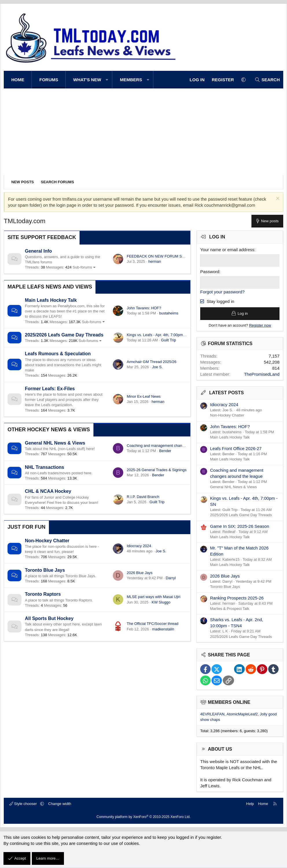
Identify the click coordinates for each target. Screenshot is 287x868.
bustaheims (169, 313)
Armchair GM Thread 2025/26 (152, 362)
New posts (23, 182)
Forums (49, 80)
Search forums (57, 182)
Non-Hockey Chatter (47, 541)
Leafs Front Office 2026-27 (236, 448)
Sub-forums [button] (82, 267)
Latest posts (227, 393)
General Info (38, 251)
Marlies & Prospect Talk (230, 609)
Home (18, 80)
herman (154, 261)
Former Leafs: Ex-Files (50, 389)
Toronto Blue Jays (45, 570)
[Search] (267, 80)
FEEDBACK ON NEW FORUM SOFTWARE (164, 256)
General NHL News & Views (55, 443)
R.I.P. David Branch (143, 497)
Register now (260, 325)
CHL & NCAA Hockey (48, 491)
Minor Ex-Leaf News (144, 396)
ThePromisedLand (262, 374)
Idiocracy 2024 (139, 546)
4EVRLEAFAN (212, 714)
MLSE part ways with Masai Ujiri (154, 597)
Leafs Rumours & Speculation (58, 354)
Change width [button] (60, 804)
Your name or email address (227, 250)
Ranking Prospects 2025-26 (237, 598)
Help (250, 804)
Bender (165, 451)
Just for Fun (26, 527)
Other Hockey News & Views (49, 430)
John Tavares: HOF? (144, 308)
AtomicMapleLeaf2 (242, 714)
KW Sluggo (161, 602)
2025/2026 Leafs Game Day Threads (64, 335)
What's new (87, 80)
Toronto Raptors (43, 594)
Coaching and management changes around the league (173, 446)
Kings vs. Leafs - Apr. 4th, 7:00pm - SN (159, 335)
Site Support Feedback (42, 237)
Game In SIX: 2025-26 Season (240, 526)
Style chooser (24, 804)
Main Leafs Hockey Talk (51, 300)
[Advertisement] (143, 132)
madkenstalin (163, 629)
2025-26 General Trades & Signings (157, 470)
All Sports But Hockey (49, 618)
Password (210, 272)
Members (131, 80)
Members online (229, 702)
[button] (107, 80)
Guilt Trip (169, 340)
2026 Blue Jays (140, 573)
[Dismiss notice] (277, 199)
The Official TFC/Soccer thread (153, 624)
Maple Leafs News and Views (50, 287)
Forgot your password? (222, 292)
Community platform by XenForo (144, 817)
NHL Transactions (45, 467)
